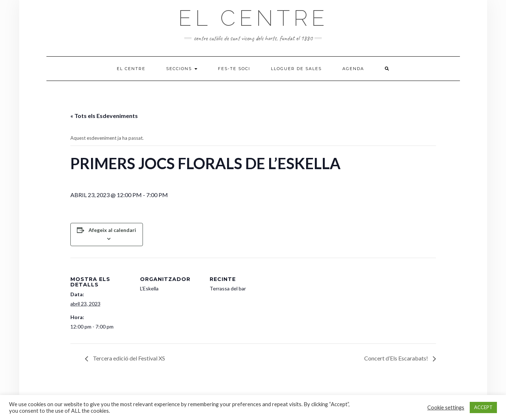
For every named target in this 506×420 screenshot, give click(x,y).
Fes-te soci (234, 69)
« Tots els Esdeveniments (104, 116)
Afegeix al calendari (112, 230)
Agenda (353, 69)
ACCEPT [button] (483, 407)
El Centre (253, 18)
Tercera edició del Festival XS (128, 358)
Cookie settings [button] (446, 407)
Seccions (182, 69)
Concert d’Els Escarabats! (397, 358)
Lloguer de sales (296, 69)
